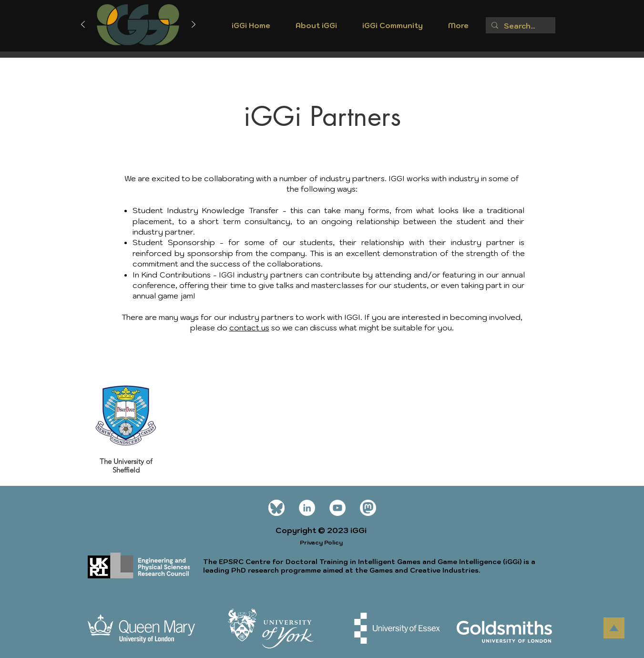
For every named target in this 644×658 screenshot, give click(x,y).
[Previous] (83, 25)
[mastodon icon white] (368, 508)
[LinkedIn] (307, 508)
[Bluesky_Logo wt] (276, 508)
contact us (249, 328)
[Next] (194, 25)
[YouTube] (337, 508)
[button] (317, 29)
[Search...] (520, 26)
